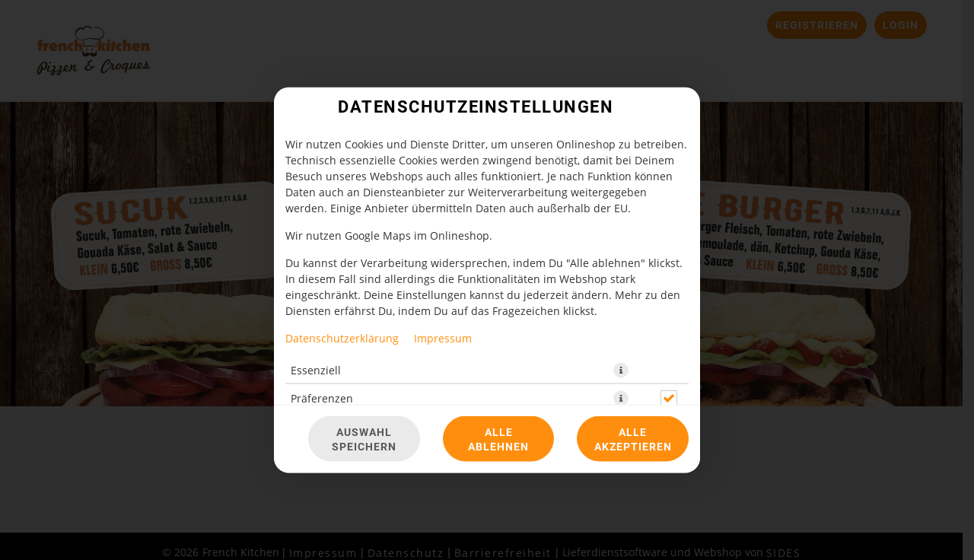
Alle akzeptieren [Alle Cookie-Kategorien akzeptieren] (633, 439)
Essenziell (316, 370)
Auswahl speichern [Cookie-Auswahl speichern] (364, 439)
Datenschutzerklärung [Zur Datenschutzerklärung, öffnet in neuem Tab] (342, 338)
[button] (621, 371)
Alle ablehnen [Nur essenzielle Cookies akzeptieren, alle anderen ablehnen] (498, 439)
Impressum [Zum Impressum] (443, 338)
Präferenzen (322, 398)
